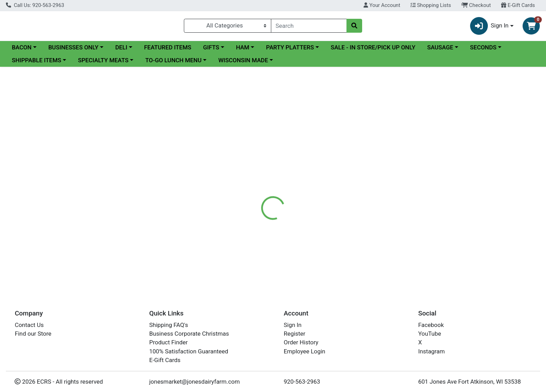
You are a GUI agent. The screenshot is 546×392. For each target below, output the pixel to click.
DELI (121, 50)
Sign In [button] (489, 27)
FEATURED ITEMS (168, 50)
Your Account (382, 5)
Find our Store (33, 334)
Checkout (476, 5)
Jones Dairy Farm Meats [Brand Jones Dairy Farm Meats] (330, 203)
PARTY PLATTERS (290, 50)
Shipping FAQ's (169, 325)
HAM (243, 50)
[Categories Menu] (227, 27)
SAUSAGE (440, 50)
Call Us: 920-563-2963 (35, 5)
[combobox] (309, 27)
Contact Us (29, 325)
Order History (301, 343)
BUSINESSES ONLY (73, 50)
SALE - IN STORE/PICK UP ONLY (373, 50)
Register (295, 334)
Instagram (431, 351)
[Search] (309, 27)
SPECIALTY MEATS (103, 63)
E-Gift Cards (518, 5)
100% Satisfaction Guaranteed (189, 351)
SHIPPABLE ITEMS (37, 63)
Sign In (293, 325)
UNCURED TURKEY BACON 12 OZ (295, 262)
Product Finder (169, 343)
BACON (22, 50)
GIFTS (211, 50)
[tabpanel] (387, 206)
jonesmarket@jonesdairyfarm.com (195, 382)
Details (247, 176)
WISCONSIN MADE (243, 63)
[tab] (247, 175)
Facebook (431, 325)
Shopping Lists (431, 5)
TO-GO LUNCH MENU (173, 63)
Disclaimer (280, 176)
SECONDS (483, 50)
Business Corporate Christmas (189, 334)
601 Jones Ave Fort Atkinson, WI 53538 (470, 382)
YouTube (430, 334)
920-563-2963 (302, 382)
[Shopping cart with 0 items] (531, 27)
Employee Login (305, 351)
